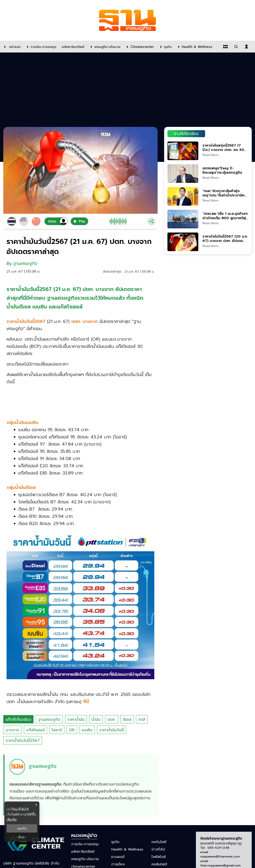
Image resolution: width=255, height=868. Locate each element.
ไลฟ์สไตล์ (159, 857)
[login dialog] (246, 47)
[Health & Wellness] (194, 47)
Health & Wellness (127, 849)
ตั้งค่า (22, 837)
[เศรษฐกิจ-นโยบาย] (105, 47)
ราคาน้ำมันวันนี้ (112, 730)
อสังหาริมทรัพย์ (83, 852)
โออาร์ (57, 730)
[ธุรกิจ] (165, 47)
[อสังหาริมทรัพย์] (72, 47)
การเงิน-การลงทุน (85, 844)
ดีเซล (127, 719)
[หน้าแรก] (11, 47)
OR (72, 730)
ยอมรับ (22, 828)
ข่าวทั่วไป (158, 849)
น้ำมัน (96, 719)
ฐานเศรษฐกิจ (49, 719)
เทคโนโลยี (159, 842)
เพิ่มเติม (12, 819)
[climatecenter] (139, 47)
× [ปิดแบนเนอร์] (36, 805)
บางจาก (12, 730)
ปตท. (112, 719)
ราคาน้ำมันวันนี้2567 (23, 740)
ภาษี (142, 719)
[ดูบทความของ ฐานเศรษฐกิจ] (81, 785)
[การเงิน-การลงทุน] (41, 47)
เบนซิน (87, 730)
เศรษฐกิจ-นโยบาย (85, 859)
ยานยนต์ (118, 857)
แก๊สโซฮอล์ (35, 730)
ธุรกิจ (115, 842)
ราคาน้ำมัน (76, 719)
